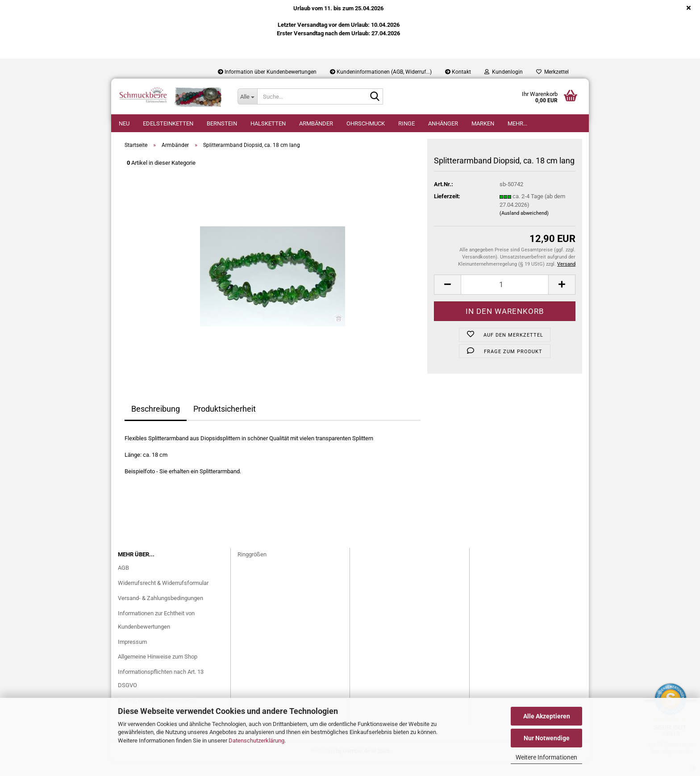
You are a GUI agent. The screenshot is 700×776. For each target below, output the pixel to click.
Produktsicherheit (225, 422)
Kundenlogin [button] (504, 72)
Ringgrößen (252, 568)
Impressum (132, 655)
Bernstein (222, 123)
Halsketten (268, 123)
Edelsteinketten (168, 123)
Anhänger (443, 123)
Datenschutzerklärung (256, 741)
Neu (124, 123)
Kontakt (458, 72)
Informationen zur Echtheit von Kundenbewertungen (156, 633)
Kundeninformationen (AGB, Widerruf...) (381, 72)
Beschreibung (156, 422)
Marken (483, 123)
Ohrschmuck (366, 123)
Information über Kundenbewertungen (267, 72)
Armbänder (316, 123)
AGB (123, 581)
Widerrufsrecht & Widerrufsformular (163, 596)
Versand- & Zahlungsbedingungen (160, 611)
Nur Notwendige (547, 738)
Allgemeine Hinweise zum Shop (158, 670)
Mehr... (517, 123)
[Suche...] (247, 96)
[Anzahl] (505, 298)
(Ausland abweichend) (524, 227)
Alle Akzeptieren (547, 716)
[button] (447, 298)
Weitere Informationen (546, 757)
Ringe (406, 123)
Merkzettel (552, 72)
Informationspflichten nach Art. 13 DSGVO (161, 692)
